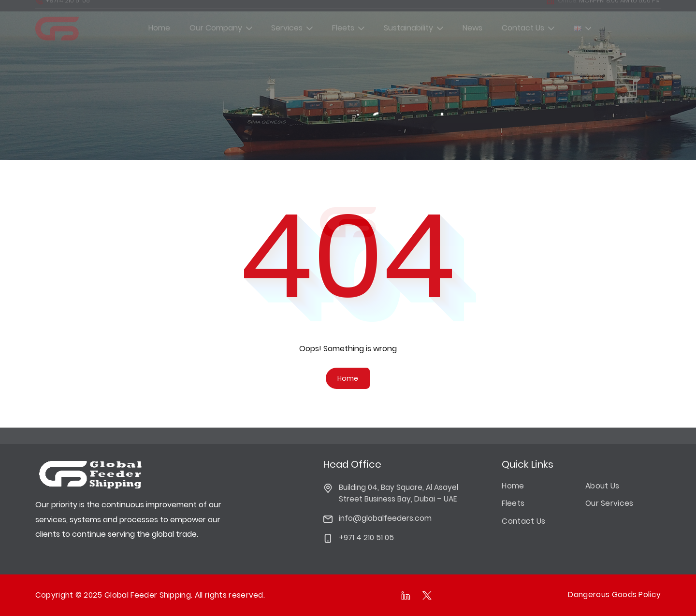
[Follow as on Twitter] (427, 595)
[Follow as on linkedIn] (406, 595)
